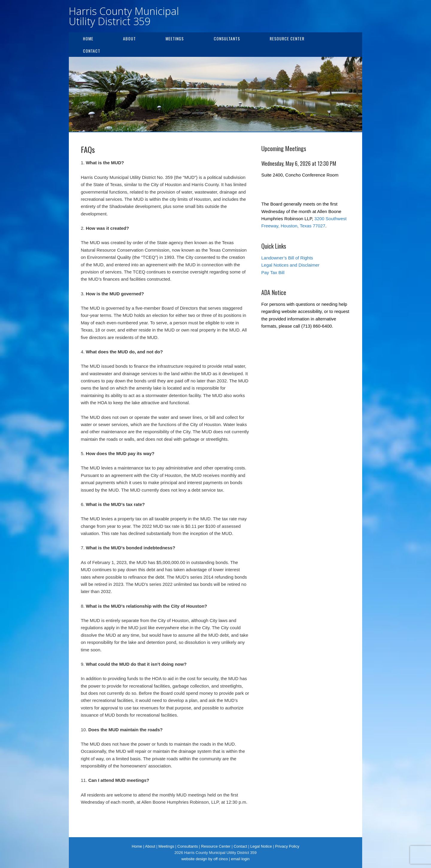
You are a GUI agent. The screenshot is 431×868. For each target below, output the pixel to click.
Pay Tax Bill (273, 272)
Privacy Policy (287, 846)
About (129, 38)
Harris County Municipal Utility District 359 (124, 16)
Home (88, 38)
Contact (92, 51)
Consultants (227, 38)
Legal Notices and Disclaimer (290, 265)
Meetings (175, 38)
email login (240, 859)
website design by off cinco (205, 859)
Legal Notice (261, 846)
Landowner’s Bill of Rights (287, 258)
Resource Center (287, 38)
